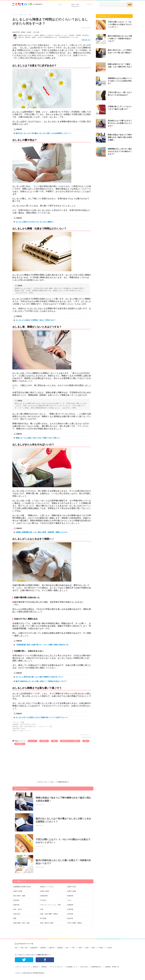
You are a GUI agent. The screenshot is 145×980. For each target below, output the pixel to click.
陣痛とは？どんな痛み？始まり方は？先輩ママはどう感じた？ (38, 438)
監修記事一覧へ (86, 40)
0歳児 (80, 948)
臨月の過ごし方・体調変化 (70, 741)
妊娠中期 (16, 905)
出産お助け (17, 914)
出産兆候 (44, 741)
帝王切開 (43, 918)
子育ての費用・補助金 (75, 923)
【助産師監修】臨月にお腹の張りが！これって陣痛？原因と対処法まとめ (42, 645)
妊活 (60, 5)
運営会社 (35, 967)
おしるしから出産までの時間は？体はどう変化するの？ (36, 320)
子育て (90, 5)
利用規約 (44, 967)
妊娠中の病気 (45, 891)
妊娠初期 (70, 896)
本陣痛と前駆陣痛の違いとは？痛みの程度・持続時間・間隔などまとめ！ (42, 532)
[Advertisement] (31, 763)
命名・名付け (18, 909)
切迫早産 (70, 918)
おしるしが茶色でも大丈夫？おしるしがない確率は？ (35, 222)
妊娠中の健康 (72, 891)
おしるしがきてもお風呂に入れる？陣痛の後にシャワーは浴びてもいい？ (42, 717)
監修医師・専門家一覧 (112, 967)
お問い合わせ (84, 967)
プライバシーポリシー (56, 967)
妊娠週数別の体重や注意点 (22, 887)
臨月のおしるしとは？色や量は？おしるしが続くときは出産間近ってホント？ (44, 133)
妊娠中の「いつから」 (48, 887)
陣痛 (86, 741)
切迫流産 (16, 900)
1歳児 (87, 948)
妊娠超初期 (44, 896)
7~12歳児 (109, 948)
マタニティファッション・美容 (50, 905)
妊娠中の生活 (72, 887)
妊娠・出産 (75, 5)
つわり (69, 900)
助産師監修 (20, 744)
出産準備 (70, 909)
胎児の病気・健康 (19, 896)
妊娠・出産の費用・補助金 (49, 914)
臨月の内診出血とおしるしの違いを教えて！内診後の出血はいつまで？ (41, 681)
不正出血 (43, 900)
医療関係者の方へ (97, 967)
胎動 (54, 741)
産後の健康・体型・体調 (21, 923)
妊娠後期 (70, 905)
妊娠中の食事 (18, 891)
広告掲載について (72, 967)
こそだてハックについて (22, 967)
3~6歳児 (101, 948)
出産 (42, 909)
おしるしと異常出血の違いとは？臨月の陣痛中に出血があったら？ (40, 677)
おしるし (32, 741)
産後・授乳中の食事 (47, 923)
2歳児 (93, 948)
